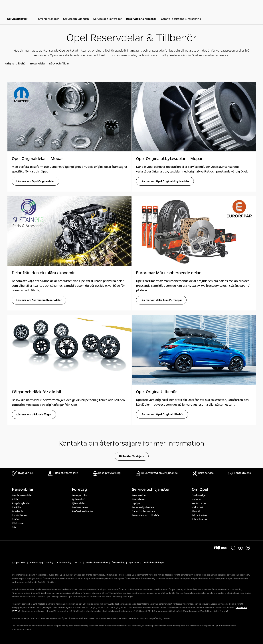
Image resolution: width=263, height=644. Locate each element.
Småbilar (17, 507)
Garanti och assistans (144, 511)
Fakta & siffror (200, 515)
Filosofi (196, 511)
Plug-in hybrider (21, 503)
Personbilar (23, 489)
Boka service (139, 495)
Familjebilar (18, 511)
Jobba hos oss (200, 519)
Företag (79, 489)
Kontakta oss (199, 503)
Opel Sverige (199, 495)
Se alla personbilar (22, 495)
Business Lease (80, 507)
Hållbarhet (198, 507)
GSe (14, 527)
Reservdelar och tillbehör (145, 515)
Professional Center (83, 511)
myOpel (136, 503)
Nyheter (196, 499)
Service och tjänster (151, 489)
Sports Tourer (20, 515)
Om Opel (200, 489)
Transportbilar (80, 495)
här (227, 611)
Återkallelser (139, 499)
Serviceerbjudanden (143, 507)
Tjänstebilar (78, 503)
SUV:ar (16, 519)
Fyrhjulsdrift (79, 499)
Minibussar (18, 523)
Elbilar (15, 499)
